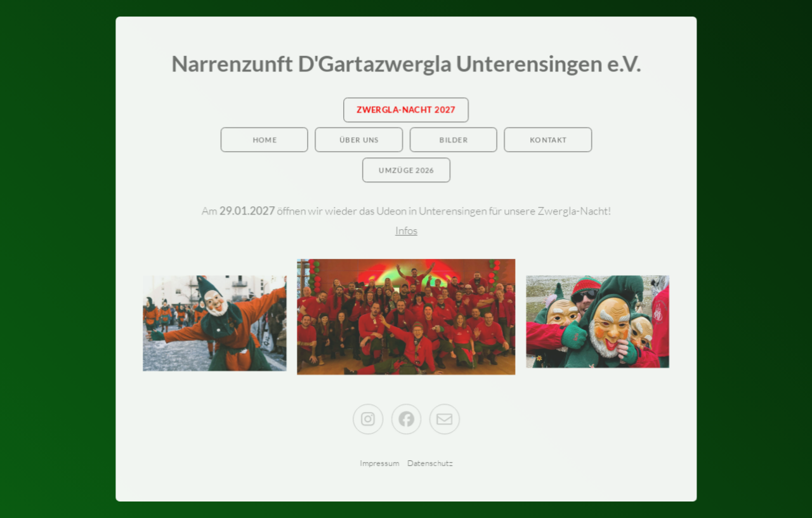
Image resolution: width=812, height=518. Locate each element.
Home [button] (265, 141)
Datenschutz (429, 462)
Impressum (379, 462)
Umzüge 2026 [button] (406, 170)
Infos (406, 230)
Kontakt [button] (547, 141)
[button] (368, 418)
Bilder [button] (454, 141)
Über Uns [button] (359, 141)
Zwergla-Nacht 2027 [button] (406, 110)
